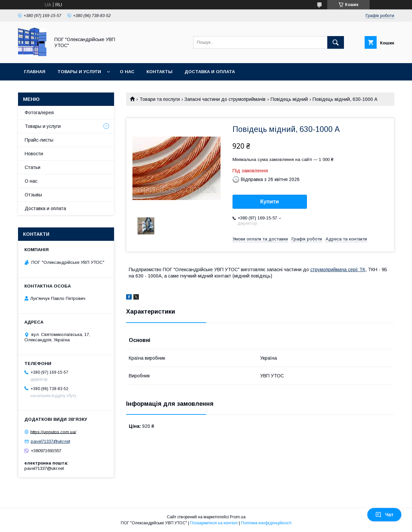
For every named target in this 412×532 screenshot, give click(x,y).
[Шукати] (336, 42)
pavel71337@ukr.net (50, 441)
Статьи (33, 167)
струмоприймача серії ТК (338, 270)
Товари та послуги (160, 99)
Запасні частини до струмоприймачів (225, 99)
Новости (34, 154)
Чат (384, 515)
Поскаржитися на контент (214, 523)
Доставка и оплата (210, 72)
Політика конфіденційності (266, 523)
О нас (127, 72)
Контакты (159, 72)
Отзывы (33, 195)
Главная (35, 72)
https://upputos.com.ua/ (53, 432)
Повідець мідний (289, 99)
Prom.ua (238, 517)
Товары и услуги (79, 72)
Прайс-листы (39, 140)
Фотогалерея (39, 113)
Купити (270, 202)
